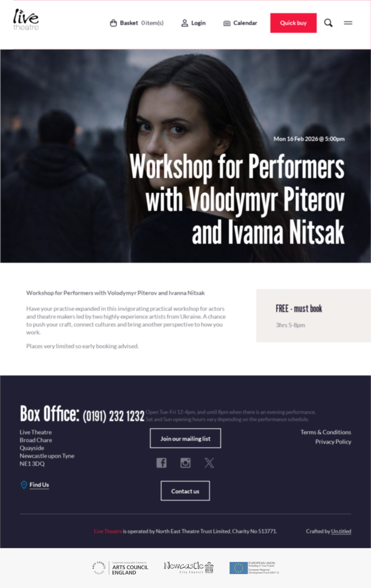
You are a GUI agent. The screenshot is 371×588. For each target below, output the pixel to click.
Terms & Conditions (158, 315)
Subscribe (167, 299)
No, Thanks (229, 299)
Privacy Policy (193, 274)
